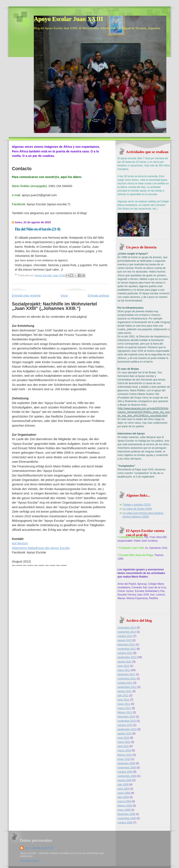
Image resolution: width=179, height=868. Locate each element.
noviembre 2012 (127, 649)
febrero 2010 (125, 755)
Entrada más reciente (26, 296)
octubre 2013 (125, 636)
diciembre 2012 (126, 645)
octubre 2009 (125, 772)
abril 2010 (123, 746)
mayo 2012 (124, 670)
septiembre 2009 (127, 776)
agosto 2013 (125, 640)
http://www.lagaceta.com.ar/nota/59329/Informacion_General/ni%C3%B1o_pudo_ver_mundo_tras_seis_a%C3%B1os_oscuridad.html (144, 412)
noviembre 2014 (127, 628)
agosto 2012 (125, 662)
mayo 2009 (124, 793)
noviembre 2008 (127, 818)
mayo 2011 (124, 704)
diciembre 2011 (126, 674)
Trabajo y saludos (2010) (137, 505)
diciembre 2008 (126, 814)
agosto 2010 (125, 734)
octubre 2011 (125, 683)
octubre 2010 (125, 725)
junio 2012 (123, 666)
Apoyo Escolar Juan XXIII (68, 19)
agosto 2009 (125, 780)
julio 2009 (123, 784)
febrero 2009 (125, 806)
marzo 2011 (124, 708)
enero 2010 (124, 759)
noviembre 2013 (127, 632)
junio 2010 (123, 738)
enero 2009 (124, 810)
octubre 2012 (125, 653)
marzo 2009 (124, 801)
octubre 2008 (125, 823)
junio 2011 (123, 700)
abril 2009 (123, 797)
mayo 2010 (124, 742)
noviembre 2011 (127, 679)
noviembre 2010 (127, 721)
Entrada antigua (98, 296)
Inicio (64, 296)
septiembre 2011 (127, 687)
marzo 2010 (124, 750)
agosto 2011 (125, 691)
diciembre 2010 (126, 717)
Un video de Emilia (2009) (137, 509)
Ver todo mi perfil (30, 860)
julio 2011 (123, 695)
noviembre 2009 (127, 768)
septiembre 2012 (127, 657)
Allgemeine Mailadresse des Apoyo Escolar (41, 548)
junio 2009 (123, 789)
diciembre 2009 (126, 763)
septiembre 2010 (127, 729)
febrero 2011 (125, 712)
